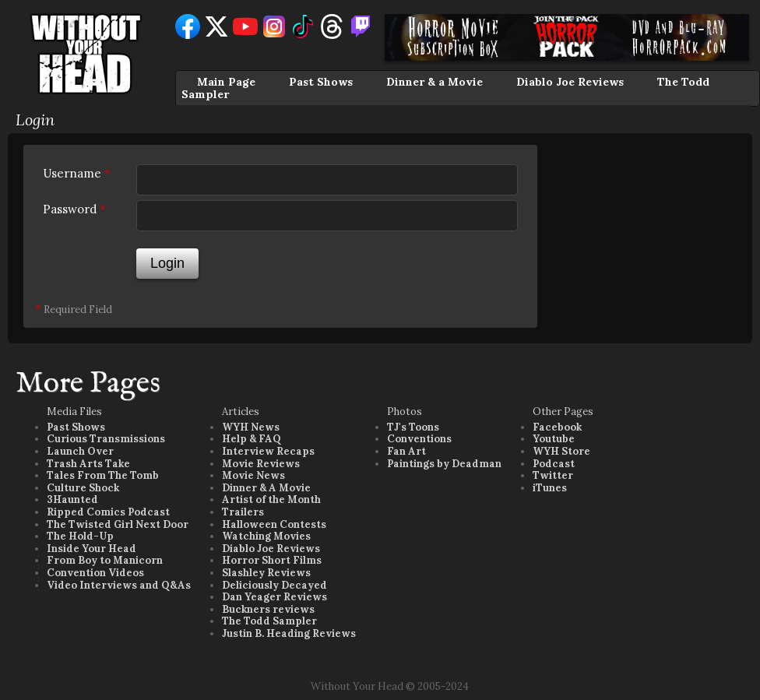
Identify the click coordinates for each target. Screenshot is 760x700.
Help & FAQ (252, 439)
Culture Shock (83, 488)
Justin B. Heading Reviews (289, 633)
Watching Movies (266, 536)
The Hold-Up (80, 536)
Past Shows (321, 82)
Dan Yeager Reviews (274, 597)
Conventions (419, 439)
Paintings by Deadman (444, 464)
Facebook (557, 427)
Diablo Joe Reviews (570, 82)
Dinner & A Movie (266, 488)
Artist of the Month (271, 499)
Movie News (253, 475)
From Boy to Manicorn (105, 560)
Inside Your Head (91, 549)
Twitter (553, 475)
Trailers (243, 512)
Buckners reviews (268, 609)
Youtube (554, 439)
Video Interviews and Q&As (119, 585)
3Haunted (72, 499)
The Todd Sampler (269, 621)
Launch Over (80, 451)
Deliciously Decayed (274, 585)
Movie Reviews (261, 464)
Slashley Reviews (266, 573)
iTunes (550, 488)
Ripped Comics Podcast (108, 512)
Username (77, 173)
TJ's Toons (413, 427)
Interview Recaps (268, 451)
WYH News (251, 427)
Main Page (226, 82)
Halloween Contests (274, 524)
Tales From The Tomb (103, 475)
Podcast (554, 464)
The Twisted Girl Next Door (118, 524)
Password (74, 209)
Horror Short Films (272, 560)
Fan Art (406, 451)
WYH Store (561, 451)
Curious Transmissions (106, 439)
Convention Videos (95, 573)
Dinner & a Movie (435, 82)
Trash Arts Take (88, 464)
